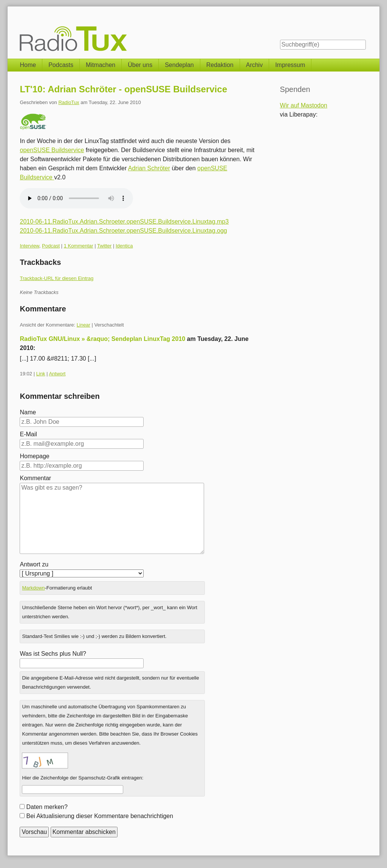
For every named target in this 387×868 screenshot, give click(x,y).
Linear (84, 325)
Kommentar (35, 478)
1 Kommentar (79, 246)
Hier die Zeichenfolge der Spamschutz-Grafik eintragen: (83, 778)
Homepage (34, 456)
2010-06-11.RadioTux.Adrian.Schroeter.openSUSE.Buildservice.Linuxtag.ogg (123, 231)
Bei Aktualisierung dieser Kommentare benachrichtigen (100, 816)
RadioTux (69, 102)
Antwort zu (34, 564)
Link (41, 374)
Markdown (33, 588)
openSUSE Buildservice (52, 150)
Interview (29, 246)
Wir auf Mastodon (304, 105)
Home (28, 65)
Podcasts (61, 65)
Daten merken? (47, 807)
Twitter (104, 246)
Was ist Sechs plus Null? (53, 654)
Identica (124, 246)
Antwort (57, 374)
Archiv (254, 65)
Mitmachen (101, 65)
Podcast (51, 246)
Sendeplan (179, 65)
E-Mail (28, 434)
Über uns (140, 65)
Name (28, 412)
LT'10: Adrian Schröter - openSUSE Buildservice (123, 89)
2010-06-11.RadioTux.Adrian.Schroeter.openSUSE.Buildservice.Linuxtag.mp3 (124, 222)
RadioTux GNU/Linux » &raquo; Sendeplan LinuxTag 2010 (102, 339)
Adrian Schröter (149, 168)
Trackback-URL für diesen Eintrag (57, 278)
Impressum (290, 65)
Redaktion (220, 65)
